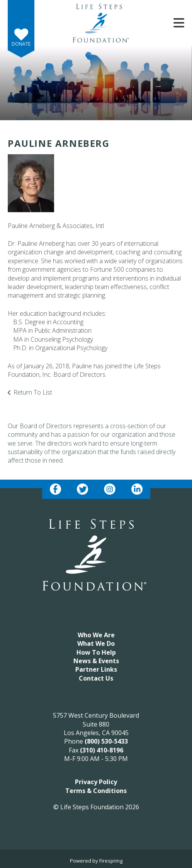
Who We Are (96, 635)
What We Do (96, 643)
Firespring (111, 861)
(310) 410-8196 (102, 750)
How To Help (96, 652)
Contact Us (96, 678)
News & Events (96, 661)
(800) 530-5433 (106, 741)
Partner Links (96, 669)
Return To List (33, 392)
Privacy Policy (96, 782)
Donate (21, 44)
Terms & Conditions (96, 791)
